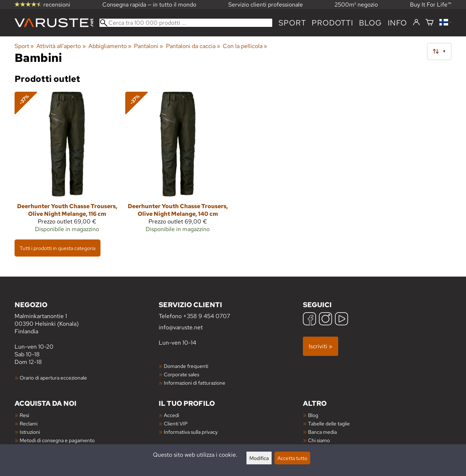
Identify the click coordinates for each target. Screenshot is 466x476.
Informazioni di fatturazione (195, 383)
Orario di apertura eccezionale (53, 378)
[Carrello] (430, 23)
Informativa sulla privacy (191, 432)
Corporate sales (181, 374)
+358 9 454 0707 (207, 316)
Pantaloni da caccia (193, 46)
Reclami (29, 423)
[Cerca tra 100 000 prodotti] (186, 23)
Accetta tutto (292, 458)
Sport (292, 23)
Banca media (322, 432)
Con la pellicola (245, 46)
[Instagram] (325, 320)
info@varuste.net (181, 327)
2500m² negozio (356, 5)
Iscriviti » (321, 346)
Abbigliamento (110, 46)
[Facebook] (309, 320)
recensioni (42, 5)
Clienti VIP (176, 423)
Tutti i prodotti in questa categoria (58, 248)
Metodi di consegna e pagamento (57, 440)
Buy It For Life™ (431, 5)
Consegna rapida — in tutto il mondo (149, 5)
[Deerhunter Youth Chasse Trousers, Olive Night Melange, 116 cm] (67, 165)
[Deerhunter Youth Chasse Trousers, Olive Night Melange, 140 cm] (178, 165)
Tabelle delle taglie (329, 423)
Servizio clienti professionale (266, 5)
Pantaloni (149, 46)
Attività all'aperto (61, 46)
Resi (24, 415)
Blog (313, 415)
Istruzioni (30, 432)
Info (397, 23)
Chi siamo (319, 440)
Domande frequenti (186, 366)
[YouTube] (341, 320)
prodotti (332, 23)
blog (370, 23)
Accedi (171, 415)
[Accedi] (416, 23)
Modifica (259, 458)
